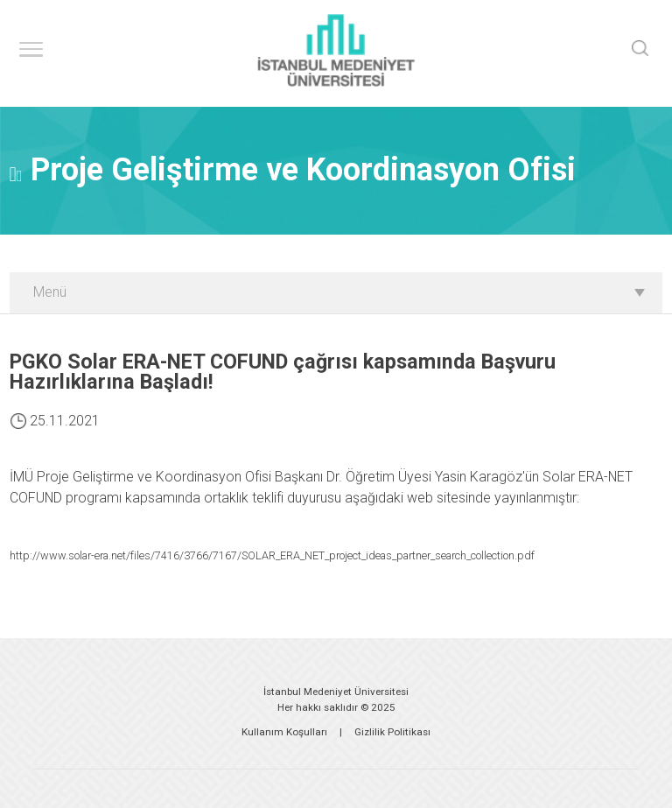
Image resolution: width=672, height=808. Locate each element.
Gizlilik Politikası (392, 732)
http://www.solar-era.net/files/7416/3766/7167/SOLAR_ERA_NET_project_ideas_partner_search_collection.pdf (272, 555)
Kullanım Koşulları (284, 732)
